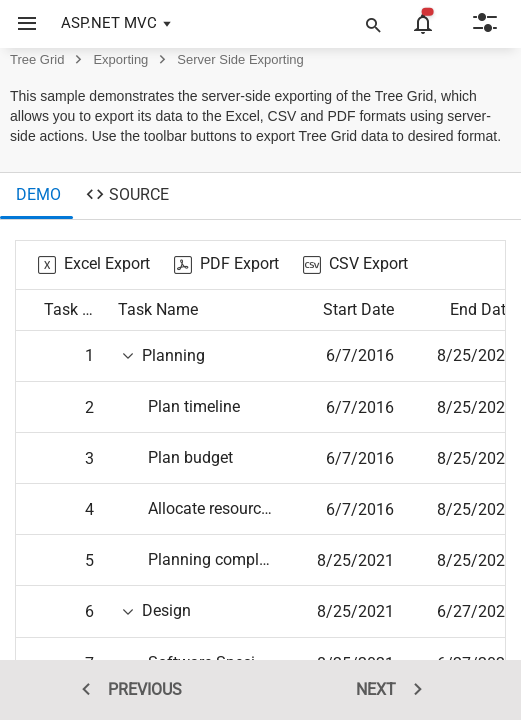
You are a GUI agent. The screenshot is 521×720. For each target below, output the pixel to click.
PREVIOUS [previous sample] (125, 690)
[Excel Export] (94, 265)
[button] (19, 24)
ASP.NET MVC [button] (109, 23)
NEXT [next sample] (396, 690)
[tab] (36, 196)
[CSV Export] (355, 265)
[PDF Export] (226, 265)
